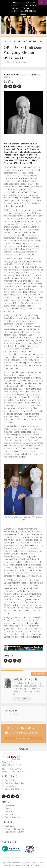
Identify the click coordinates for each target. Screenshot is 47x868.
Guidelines (9, 826)
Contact (8, 811)
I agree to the (23, 733)
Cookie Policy (11, 780)
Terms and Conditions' (29, 733)
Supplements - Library (14, 832)
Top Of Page (23, 748)
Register (9, 809)
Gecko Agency (36, 865)
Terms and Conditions (14, 789)
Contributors (10, 814)
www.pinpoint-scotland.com (14, 771)
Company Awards (12, 817)
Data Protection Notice (15, 783)
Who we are (10, 806)
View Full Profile (23, 699)
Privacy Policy (11, 786)
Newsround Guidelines (14, 829)
